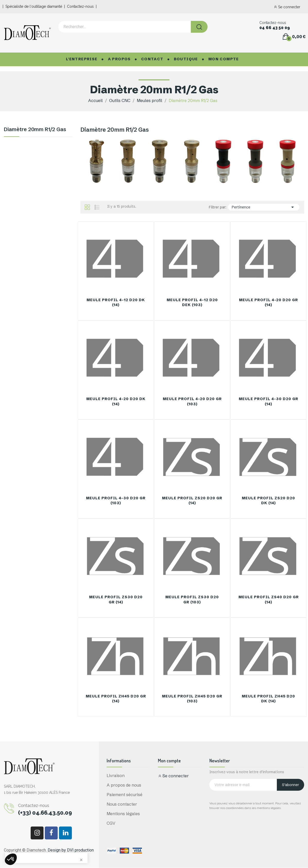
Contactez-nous (80, 6)
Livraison (116, 776)
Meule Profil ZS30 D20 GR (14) (116, 600)
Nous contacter (122, 804)
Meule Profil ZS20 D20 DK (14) (268, 501)
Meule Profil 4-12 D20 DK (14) (116, 302)
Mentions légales (123, 814)
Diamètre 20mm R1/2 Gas (35, 130)
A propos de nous (124, 785)
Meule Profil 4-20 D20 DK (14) (116, 401)
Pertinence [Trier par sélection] (264, 207)
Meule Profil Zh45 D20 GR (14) (116, 699)
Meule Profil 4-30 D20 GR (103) (116, 501)
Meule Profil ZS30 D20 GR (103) (192, 600)
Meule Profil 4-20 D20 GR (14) (268, 302)
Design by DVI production (71, 850)
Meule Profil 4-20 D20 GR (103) (192, 401)
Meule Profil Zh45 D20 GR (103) (192, 699)
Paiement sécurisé (125, 795)
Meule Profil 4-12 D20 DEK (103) (192, 302)
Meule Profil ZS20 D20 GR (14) (192, 501)
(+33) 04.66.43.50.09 (45, 813)
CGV (111, 823)
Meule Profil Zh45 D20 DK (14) (268, 699)
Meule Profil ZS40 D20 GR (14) (269, 600)
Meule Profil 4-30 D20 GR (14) (268, 401)
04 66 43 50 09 (275, 28)
